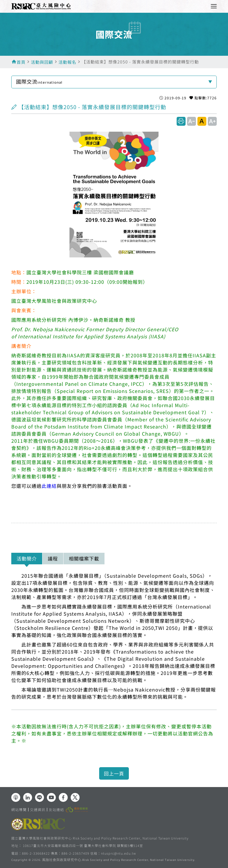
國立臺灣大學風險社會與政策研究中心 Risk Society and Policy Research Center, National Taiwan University (100, 838)
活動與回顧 (42, 62)
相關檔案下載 (84, 558)
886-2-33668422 (36, 853)
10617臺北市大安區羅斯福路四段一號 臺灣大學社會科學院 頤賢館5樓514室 (83, 845)
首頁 (21, 62)
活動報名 (67, 62)
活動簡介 (27, 558)
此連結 (49, 486)
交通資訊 (38, 810)
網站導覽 (19, 810)
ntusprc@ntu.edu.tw (118, 853)
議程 (53, 558)
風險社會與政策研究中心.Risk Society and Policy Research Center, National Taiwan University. (119, 860)
